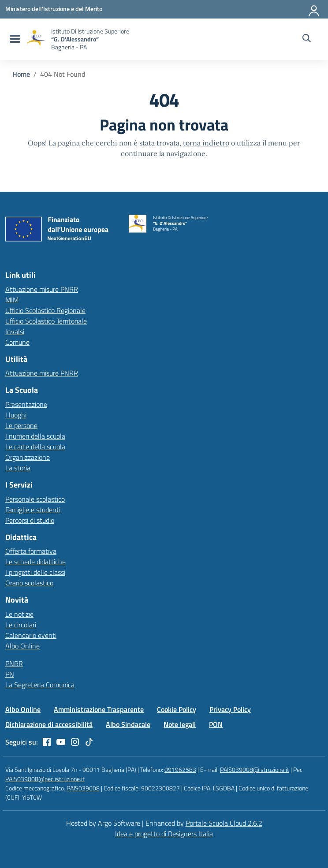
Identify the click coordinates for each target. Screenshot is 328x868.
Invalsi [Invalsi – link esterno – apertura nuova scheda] (15, 332)
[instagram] (75, 742)
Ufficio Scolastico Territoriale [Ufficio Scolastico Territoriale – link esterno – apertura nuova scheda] (46, 321)
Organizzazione (28, 457)
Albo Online (22, 646)
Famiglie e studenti (33, 510)
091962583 (180, 769)
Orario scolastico (29, 583)
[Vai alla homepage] (36, 39)
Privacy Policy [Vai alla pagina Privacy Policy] (230, 709)
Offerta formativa (31, 551)
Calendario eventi (31, 635)
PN (10, 674)
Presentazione (26, 404)
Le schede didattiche (35, 562)
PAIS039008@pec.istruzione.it (45, 779)
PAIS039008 (83, 788)
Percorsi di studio (30, 520)
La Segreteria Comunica (40, 685)
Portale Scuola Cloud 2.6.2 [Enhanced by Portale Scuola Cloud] (224, 823)
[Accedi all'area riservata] (314, 9)
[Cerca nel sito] (307, 39)
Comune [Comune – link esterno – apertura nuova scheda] (17, 342)
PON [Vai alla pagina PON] (216, 724)
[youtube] (61, 742)
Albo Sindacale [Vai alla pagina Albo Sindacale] (128, 724)
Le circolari (21, 625)
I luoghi (16, 415)
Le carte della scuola (35, 447)
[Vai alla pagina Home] (21, 74)
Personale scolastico (35, 499)
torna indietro (206, 143)
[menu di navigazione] (14, 39)
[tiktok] (89, 742)
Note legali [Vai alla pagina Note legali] (180, 724)
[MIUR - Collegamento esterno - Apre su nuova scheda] (54, 9)
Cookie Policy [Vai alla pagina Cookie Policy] (177, 709)
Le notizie (19, 614)
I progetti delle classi (35, 572)
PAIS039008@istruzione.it (255, 769)
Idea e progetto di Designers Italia (164, 834)
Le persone (21, 425)
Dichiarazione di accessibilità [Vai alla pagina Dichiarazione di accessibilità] (49, 724)
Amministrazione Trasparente (99, 709)
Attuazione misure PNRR (42, 289)
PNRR (14, 663)
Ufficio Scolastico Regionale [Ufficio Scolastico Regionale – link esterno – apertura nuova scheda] (45, 310)
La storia (18, 468)
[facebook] (47, 742)
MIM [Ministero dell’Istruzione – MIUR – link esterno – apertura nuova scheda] (12, 300)
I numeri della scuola (35, 436)
